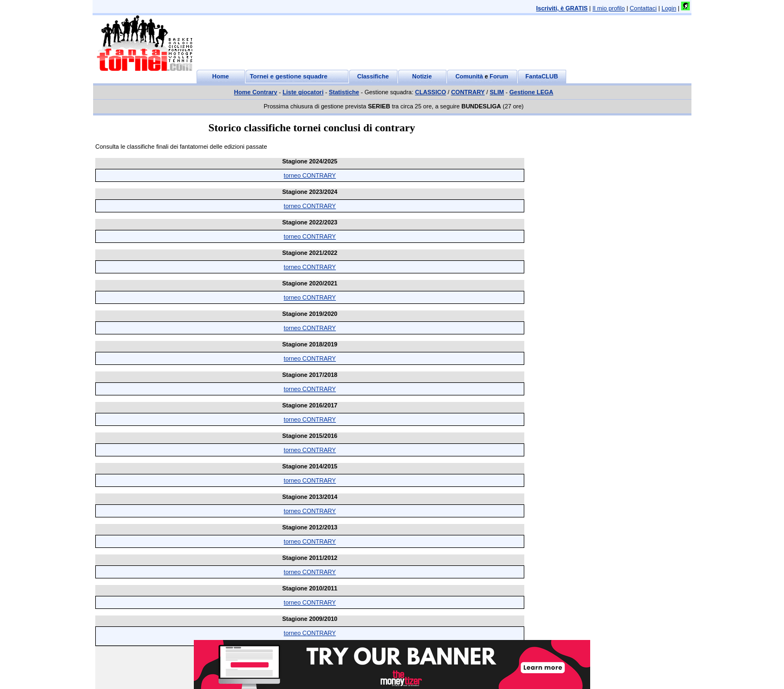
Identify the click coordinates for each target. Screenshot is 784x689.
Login (669, 8)
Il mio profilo (608, 8)
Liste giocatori (303, 92)
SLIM (497, 92)
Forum (499, 76)
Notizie (422, 76)
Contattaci (644, 8)
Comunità (469, 76)
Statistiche (344, 92)
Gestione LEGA (532, 92)
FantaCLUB (542, 76)
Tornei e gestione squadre (289, 76)
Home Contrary (256, 92)
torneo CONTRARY (310, 175)
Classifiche (373, 76)
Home (221, 76)
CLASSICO (430, 92)
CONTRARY (468, 92)
